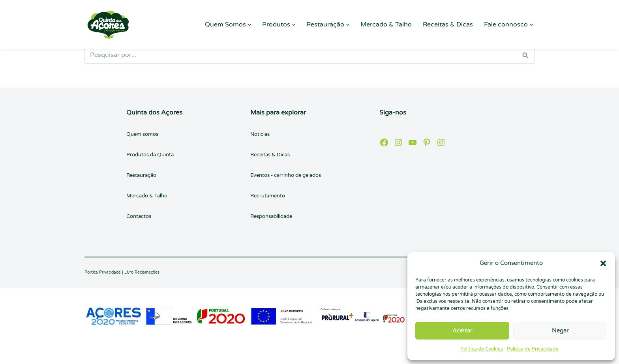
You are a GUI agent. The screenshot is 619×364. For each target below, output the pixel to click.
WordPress (157, 354)
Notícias (260, 134)
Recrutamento (268, 196)
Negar (560, 330)
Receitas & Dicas (448, 24)
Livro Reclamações (142, 272)
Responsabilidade (271, 216)
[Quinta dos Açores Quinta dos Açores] (108, 25)
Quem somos (142, 134)
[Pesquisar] (301, 55)
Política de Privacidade (533, 349)
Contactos (139, 216)
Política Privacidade (103, 272)
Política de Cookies (482, 349)
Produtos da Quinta (150, 155)
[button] (603, 263)
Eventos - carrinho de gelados (286, 175)
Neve (92, 354)
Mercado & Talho (386, 24)
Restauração (141, 175)
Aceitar (462, 330)
